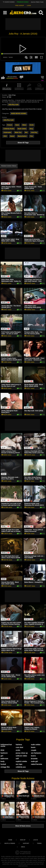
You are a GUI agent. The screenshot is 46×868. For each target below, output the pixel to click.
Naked (12, 136)
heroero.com (27, 852)
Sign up (23, 840)
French (10, 125)
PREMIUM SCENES (23, 2)
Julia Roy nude (13, 105)
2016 (5, 136)
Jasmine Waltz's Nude (37, 2)
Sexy (31, 129)
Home (10, 840)
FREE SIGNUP (20, 5)
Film (32, 136)
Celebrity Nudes (9, 129)
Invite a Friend (10, 843)
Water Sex (18, 132)
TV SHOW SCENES (9, 2)
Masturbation (22, 136)
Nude (17, 125)
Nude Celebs (22, 129)
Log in (35, 840)
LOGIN (29, 5)
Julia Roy (34, 132)
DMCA (23, 847)
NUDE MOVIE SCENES (19, 113)
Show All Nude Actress (23, 826)
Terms (39, 843)
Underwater (7, 132)
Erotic (32, 125)
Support (26, 843)
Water (24, 125)
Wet (26, 132)
